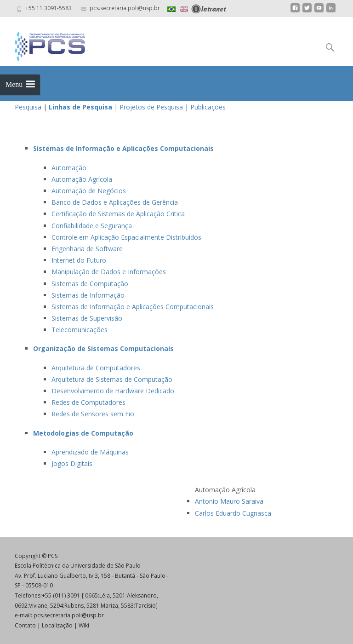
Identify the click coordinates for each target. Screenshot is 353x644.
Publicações (208, 107)
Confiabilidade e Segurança (92, 226)
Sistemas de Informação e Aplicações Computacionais (133, 307)
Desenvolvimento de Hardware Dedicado (113, 391)
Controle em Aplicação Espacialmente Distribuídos (126, 237)
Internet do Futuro (79, 260)
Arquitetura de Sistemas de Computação (112, 379)
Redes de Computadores (88, 402)
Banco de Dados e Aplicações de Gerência (115, 202)
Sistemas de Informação (88, 295)
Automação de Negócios (89, 191)
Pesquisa (28, 107)
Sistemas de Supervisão (87, 318)
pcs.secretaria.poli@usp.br (69, 615)
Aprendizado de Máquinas (90, 452)
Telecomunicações (80, 330)
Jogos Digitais (72, 463)
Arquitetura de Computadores (96, 368)
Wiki (84, 625)
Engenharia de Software (87, 249)
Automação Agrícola (82, 179)
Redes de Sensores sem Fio (93, 414)
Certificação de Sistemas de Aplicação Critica (118, 214)
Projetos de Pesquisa (151, 107)
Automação (69, 168)
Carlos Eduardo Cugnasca (233, 513)
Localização (57, 625)
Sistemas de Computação (90, 284)
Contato (25, 625)
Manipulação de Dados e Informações (109, 272)
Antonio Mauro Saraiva (229, 501)
